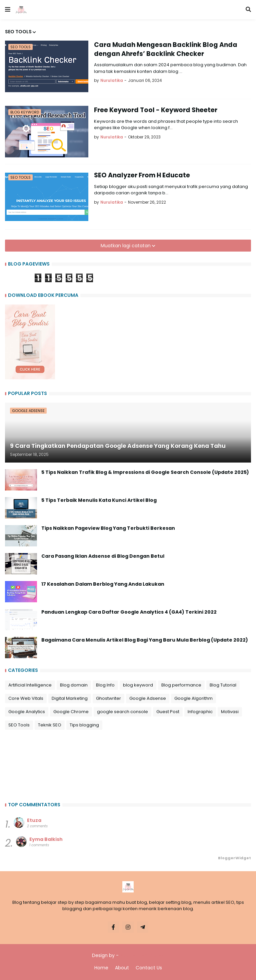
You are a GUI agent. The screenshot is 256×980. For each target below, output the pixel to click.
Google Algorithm (193, 698)
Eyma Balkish (46, 839)
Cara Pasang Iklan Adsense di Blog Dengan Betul (103, 556)
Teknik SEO (50, 725)
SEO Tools (19, 725)
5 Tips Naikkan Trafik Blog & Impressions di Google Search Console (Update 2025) (145, 472)
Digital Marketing (70, 698)
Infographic (200, 712)
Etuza (34, 820)
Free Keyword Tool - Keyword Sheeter (156, 110)
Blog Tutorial (223, 685)
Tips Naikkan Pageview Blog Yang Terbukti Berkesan (108, 528)
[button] (8, 10)
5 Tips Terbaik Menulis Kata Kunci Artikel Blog (99, 500)
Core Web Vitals (26, 698)
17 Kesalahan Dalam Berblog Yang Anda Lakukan (103, 584)
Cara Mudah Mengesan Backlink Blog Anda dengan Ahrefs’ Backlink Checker (166, 49)
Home (101, 968)
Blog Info (105, 685)
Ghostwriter (108, 698)
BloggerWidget (234, 858)
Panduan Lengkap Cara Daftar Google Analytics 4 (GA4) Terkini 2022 (129, 612)
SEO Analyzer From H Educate (142, 175)
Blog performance (181, 685)
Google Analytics (27, 712)
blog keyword (138, 685)
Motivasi (230, 712)
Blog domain (74, 685)
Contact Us (149, 968)
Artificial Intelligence (30, 685)
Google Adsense (148, 698)
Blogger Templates (142, 955)
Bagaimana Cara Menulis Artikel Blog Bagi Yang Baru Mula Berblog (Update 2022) (145, 640)
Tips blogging (84, 725)
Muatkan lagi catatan (126, 246)
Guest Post (168, 712)
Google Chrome (71, 712)
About (122, 968)
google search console (122, 712)
